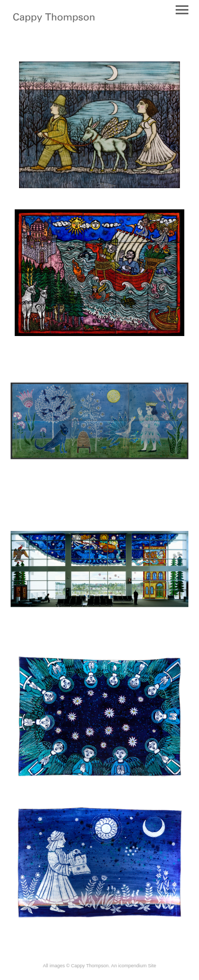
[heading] (54, 20)
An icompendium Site (133, 966)
